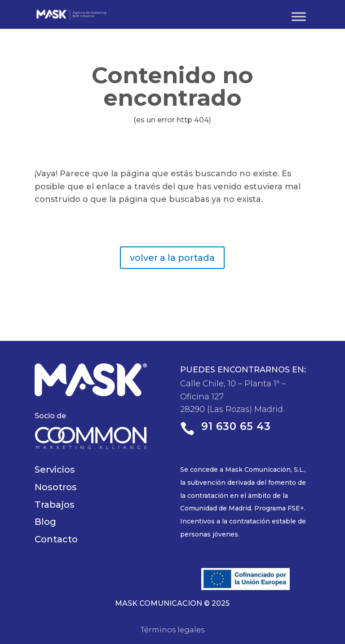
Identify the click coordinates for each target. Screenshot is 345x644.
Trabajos (55, 505)
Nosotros (56, 487)
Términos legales (172, 630)
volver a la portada (172, 258)
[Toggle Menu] (299, 16)
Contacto (56, 539)
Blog (45, 522)
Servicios (55, 470)
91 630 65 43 (236, 426)
